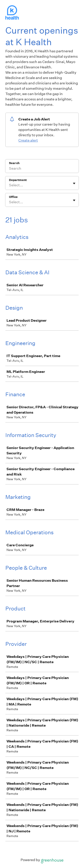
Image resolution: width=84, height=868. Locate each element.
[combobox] (9, 185)
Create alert (28, 140)
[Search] (42, 169)
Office (13, 197)
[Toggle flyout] (74, 183)
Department (18, 180)
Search (14, 163)
